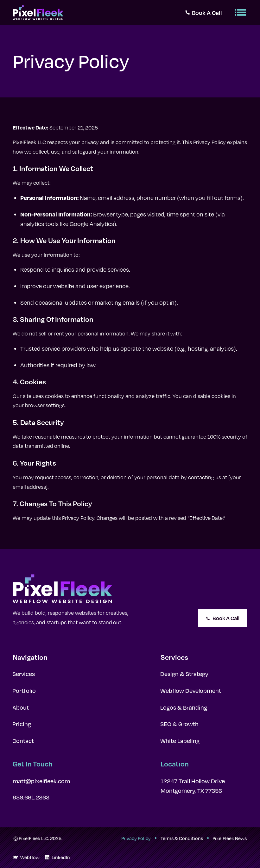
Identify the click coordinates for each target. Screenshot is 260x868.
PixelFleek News (230, 838)
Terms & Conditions (182, 838)
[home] (38, 13)
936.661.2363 (31, 797)
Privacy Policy (136, 838)
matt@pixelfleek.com (41, 781)
